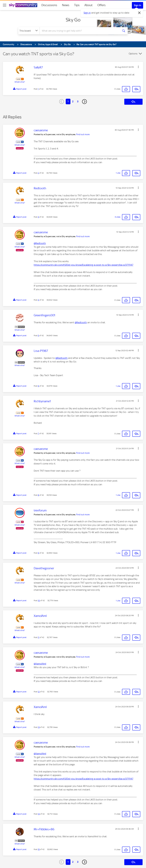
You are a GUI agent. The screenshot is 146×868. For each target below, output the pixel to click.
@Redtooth (40, 243)
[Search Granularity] (29, 31)
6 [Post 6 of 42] (38, 386)
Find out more (83, 134)
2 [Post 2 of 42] (38, 173)
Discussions (49, 5)
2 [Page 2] (73, 101)
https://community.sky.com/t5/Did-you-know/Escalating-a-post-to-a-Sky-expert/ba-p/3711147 (83, 265)
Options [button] (133, 54)
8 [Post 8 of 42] (38, 495)
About (88, 5)
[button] (138, 67)
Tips (77, 5)
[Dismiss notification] (139, 13)
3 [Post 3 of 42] (38, 217)
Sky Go (73, 20)
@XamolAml (40, 664)
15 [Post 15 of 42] (39, 849)
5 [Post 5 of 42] (38, 335)
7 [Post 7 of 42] (38, 433)
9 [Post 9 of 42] (38, 553)
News (66, 5)
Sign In (137, 5)
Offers (101, 5)
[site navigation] (5, 5)
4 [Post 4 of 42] (38, 300)
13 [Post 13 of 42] (39, 727)
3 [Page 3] (78, 101)
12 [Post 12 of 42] (39, 692)
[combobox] (79, 31)
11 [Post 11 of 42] (39, 637)
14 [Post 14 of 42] (39, 814)
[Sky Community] (23, 5)
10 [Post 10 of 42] (39, 600)
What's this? (20, 82)
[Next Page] (84, 102)
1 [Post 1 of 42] (38, 89)
